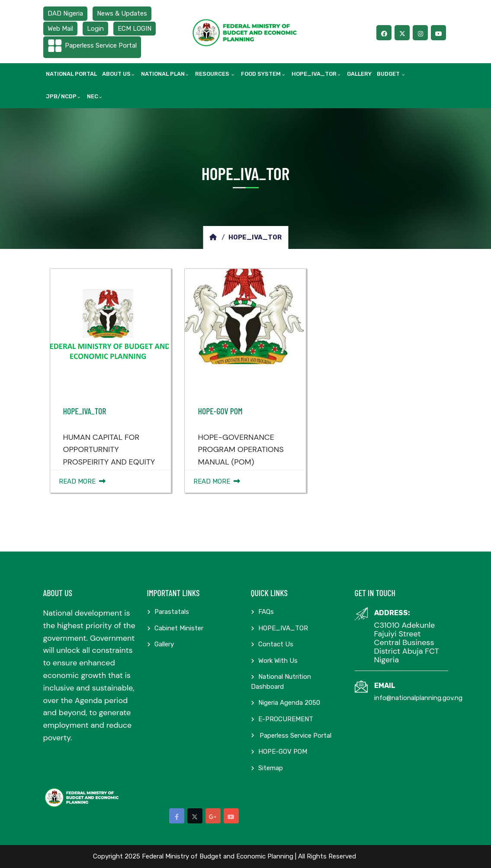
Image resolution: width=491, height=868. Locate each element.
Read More (82, 481)
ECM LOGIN (135, 29)
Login (95, 29)
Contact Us (272, 644)
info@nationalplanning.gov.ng (418, 698)
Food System (261, 74)
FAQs (262, 612)
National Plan (163, 74)
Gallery (359, 74)
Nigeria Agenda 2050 (286, 703)
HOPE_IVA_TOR (314, 74)
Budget (389, 74)
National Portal (71, 74)
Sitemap (267, 768)
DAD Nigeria (65, 13)
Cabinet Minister (175, 628)
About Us (116, 74)
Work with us (274, 661)
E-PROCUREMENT (282, 719)
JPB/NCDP (61, 96)
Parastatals (168, 612)
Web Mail (60, 29)
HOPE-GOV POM (220, 411)
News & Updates (122, 13)
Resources (213, 74)
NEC (93, 96)
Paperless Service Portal (101, 45)
